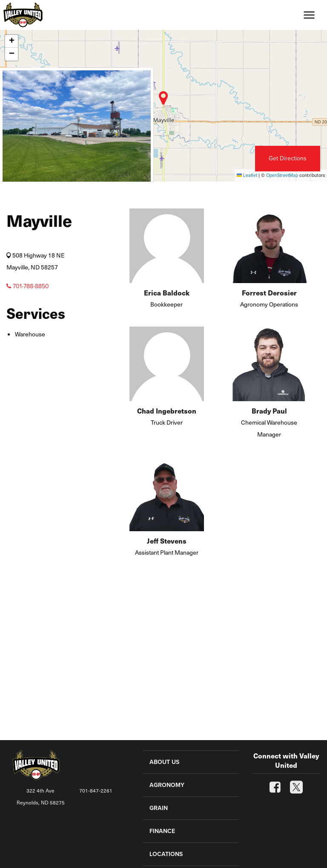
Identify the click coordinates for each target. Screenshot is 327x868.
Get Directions (288, 158)
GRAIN (159, 808)
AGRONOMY (167, 785)
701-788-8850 (28, 286)
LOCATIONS (166, 854)
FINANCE (162, 831)
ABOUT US (164, 762)
